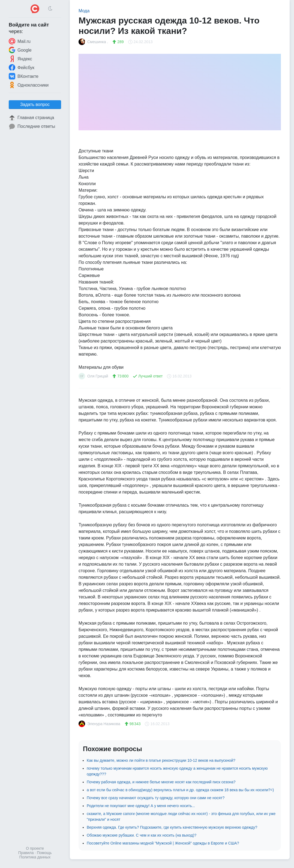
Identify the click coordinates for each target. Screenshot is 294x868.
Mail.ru (20, 41)
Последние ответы (32, 126)
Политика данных (35, 857)
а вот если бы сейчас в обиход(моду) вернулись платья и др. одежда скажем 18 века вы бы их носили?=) (180, 790)
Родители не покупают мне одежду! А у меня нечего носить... (141, 806)
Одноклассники (29, 85)
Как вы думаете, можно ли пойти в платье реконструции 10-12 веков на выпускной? (161, 760)
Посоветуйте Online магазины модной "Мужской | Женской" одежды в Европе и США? (163, 843)
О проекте (35, 848)
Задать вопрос (35, 104)
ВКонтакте (24, 76)
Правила (26, 853)
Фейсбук (22, 67)
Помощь (44, 853)
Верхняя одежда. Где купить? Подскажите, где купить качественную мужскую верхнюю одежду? (172, 827)
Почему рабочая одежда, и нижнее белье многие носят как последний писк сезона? (161, 782)
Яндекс (20, 59)
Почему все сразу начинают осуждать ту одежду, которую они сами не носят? (156, 798)
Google (20, 50)
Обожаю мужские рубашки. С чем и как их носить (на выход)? (142, 835)
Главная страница (31, 118)
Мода (84, 11)
